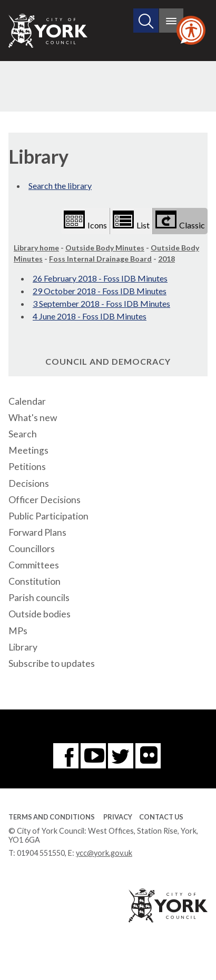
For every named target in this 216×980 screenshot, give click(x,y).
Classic (180, 220)
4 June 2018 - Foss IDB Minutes (90, 316)
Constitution (35, 581)
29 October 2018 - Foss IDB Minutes (100, 291)
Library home (36, 248)
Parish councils (39, 598)
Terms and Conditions (52, 817)
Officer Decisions (45, 500)
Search (23, 434)
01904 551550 (41, 853)
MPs (18, 631)
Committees (34, 565)
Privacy (118, 817)
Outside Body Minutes (105, 248)
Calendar (27, 401)
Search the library (60, 186)
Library (23, 647)
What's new (33, 418)
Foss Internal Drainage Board (100, 259)
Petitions (27, 467)
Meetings (28, 450)
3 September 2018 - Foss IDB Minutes (101, 303)
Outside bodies (40, 614)
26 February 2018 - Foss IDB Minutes (100, 278)
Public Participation (48, 516)
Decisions (29, 483)
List (131, 220)
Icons (85, 220)
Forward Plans (37, 532)
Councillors (32, 549)
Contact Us (161, 817)
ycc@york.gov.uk (104, 853)
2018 (166, 259)
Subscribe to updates (52, 663)
